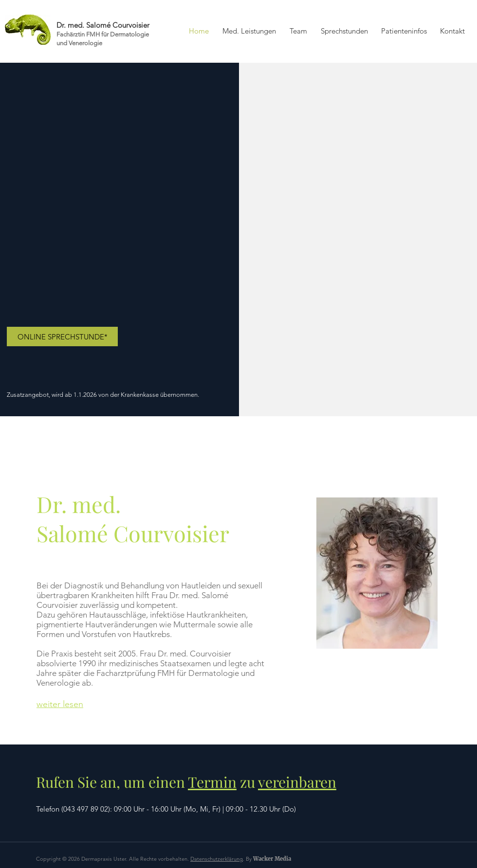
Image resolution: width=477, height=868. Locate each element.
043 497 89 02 (86, 809)
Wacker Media (272, 859)
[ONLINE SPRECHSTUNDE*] (62, 337)
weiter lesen (60, 704)
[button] (298, 31)
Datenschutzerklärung (217, 859)
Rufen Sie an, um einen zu (186, 782)
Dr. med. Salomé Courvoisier (103, 25)
